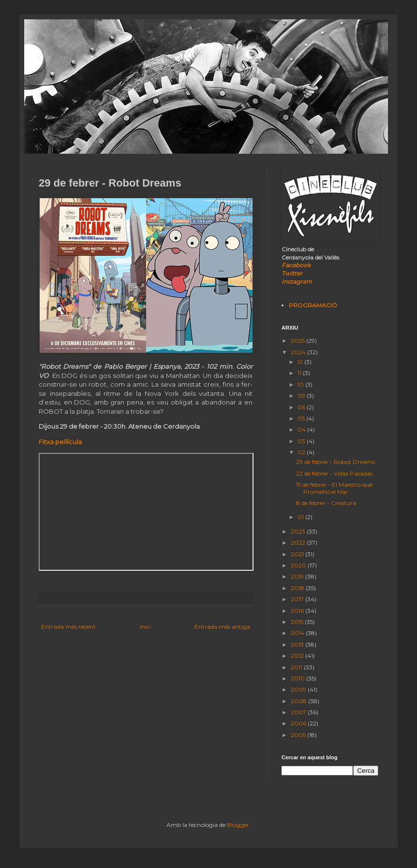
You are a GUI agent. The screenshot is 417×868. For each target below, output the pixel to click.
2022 (299, 542)
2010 (298, 678)
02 (302, 452)
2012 (298, 656)
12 (301, 362)
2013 (298, 644)
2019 (298, 576)
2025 (298, 340)
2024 (299, 352)
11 (300, 373)
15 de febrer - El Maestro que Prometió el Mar (334, 488)
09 (302, 396)
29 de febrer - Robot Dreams (335, 462)
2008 (299, 701)
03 (302, 441)
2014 (298, 633)
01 (301, 517)
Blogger (238, 825)
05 (302, 418)
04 (302, 429)
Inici (145, 627)
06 (302, 407)
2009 (299, 689)
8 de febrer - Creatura (326, 503)
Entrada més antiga (222, 627)
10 (301, 384)
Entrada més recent (68, 627)
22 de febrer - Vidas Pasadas (334, 473)
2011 (297, 667)
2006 (299, 723)
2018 (298, 588)
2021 (298, 554)
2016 (298, 611)
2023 (299, 531)
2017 (298, 599)
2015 (298, 622)
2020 (299, 565)
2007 (299, 712)
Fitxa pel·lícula (60, 442)
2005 (299, 735)
